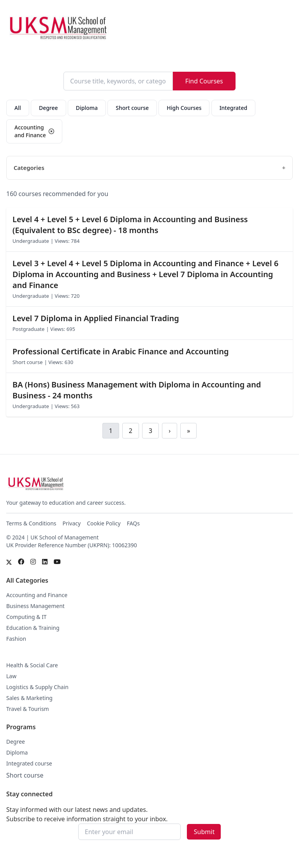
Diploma (87, 108)
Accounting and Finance (37, 595)
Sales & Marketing (29, 698)
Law (11, 676)
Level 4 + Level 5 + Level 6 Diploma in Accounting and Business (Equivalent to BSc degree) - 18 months (130, 225)
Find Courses (204, 81)
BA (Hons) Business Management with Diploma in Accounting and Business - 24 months (137, 390)
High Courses (184, 108)
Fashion (16, 639)
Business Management (35, 606)
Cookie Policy (104, 523)
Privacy (72, 523)
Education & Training (33, 628)
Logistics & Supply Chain (37, 687)
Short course (132, 108)
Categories (29, 168)
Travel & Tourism (28, 709)
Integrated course (29, 763)
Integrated (234, 108)
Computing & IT (26, 617)
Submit (204, 832)
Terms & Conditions (31, 523)
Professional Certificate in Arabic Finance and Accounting (121, 351)
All (18, 108)
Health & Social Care (32, 665)
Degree (48, 108)
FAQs (133, 523)
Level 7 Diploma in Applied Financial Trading (96, 318)
